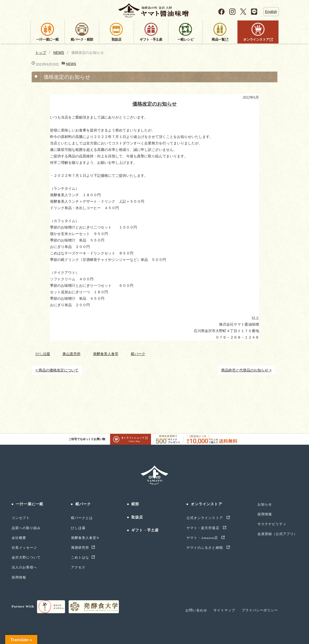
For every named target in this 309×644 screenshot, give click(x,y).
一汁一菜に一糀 (30, 504)
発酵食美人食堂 (106, 354)
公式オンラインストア (205, 518)
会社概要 (19, 538)
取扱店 (137, 517)
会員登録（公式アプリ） (277, 534)
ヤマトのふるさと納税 (205, 548)
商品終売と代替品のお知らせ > (246, 370)
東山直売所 (71, 354)
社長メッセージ (24, 548)
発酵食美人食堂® (85, 538)
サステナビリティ (272, 524)
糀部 (135, 504)
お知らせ (265, 504)
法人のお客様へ (24, 567)
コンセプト (21, 518)
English (271, 11)
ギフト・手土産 (145, 530)
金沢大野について (26, 557)
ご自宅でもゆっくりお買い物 (110, 439)
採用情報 (19, 577)
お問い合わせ (196, 610)
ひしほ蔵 (43, 354)
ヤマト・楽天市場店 (203, 528)
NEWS (59, 53)
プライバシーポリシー (260, 610)
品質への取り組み (26, 528)
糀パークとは (82, 518)
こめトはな (80, 557)
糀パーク (138, 354)
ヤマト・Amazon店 (203, 538)
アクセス (78, 567)
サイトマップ (224, 610)
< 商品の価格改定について (57, 370)
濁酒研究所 (80, 548)
